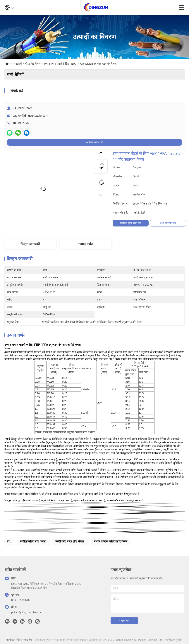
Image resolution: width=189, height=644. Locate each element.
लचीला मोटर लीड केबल (33, 541)
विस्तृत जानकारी (30, 244)
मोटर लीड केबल (33, 64)
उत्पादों (19, 64)
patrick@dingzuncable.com (30, 116)
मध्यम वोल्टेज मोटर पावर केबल (111, 541)
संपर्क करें (124, 621)
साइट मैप (28, 640)
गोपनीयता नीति (13, 640)
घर (11, 64)
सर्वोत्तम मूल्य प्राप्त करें (130, 223)
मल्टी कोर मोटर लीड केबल (70, 541)
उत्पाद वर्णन (86, 244)
